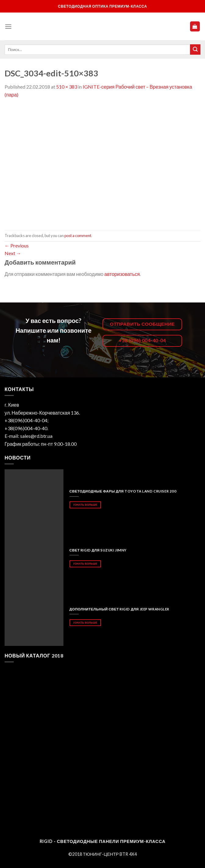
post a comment (78, 236)
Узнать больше (85, 505)
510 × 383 (67, 87)
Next (13, 253)
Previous (17, 245)
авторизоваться (122, 274)
